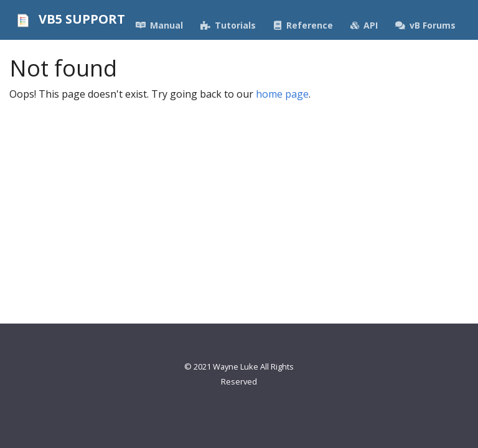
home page (282, 94)
